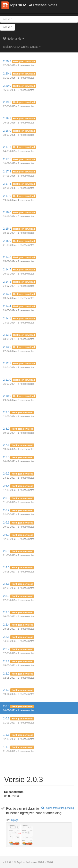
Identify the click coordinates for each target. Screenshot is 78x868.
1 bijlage (12, 820)
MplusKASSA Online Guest (22, 47)
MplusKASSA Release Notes (34, 5)
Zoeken (7, 27)
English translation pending (58, 808)
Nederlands (14, 39)
